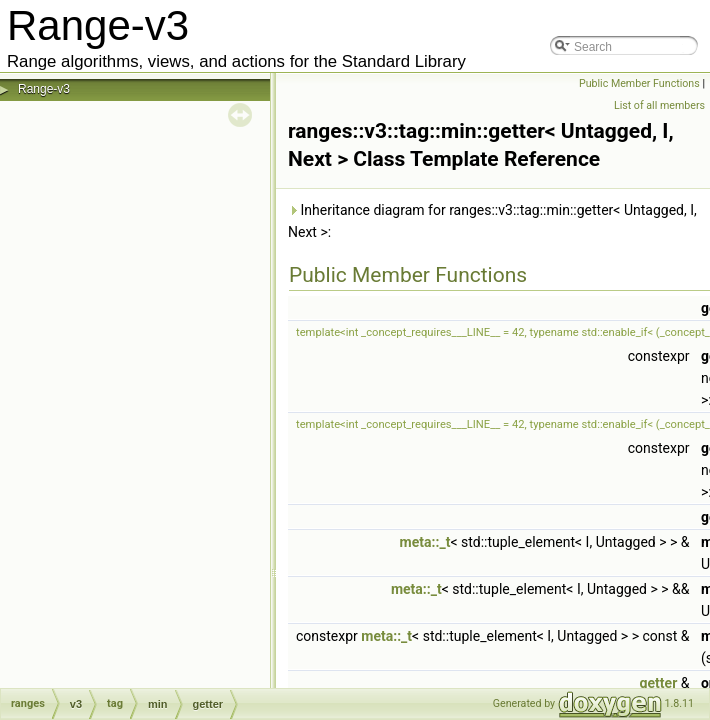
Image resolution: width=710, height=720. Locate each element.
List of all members (659, 105)
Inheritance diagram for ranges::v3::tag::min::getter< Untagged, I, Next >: (492, 221)
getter (659, 683)
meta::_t (425, 542)
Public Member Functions (639, 83)
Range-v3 (44, 89)
